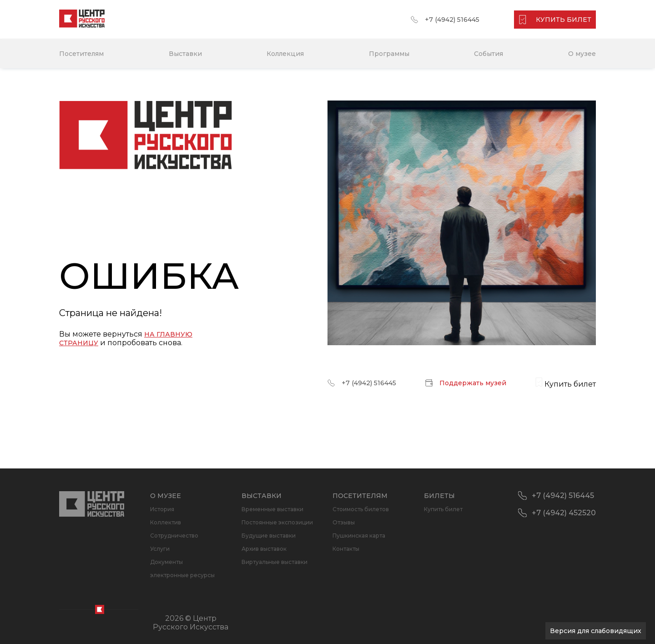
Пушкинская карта (359, 536)
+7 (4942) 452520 (564, 513)
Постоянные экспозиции (277, 522)
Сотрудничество (174, 536)
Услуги (160, 549)
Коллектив (166, 522)
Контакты (346, 549)
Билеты (439, 496)
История (162, 509)
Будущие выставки (269, 536)
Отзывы (344, 522)
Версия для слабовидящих (596, 631)
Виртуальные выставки (275, 562)
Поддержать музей (473, 383)
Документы (166, 562)
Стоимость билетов (361, 509)
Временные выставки (272, 509)
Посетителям (81, 54)
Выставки (185, 54)
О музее (582, 54)
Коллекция (285, 54)
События (489, 54)
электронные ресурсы (182, 575)
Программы (389, 54)
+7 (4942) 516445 (452, 20)
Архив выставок (264, 549)
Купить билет (443, 509)
